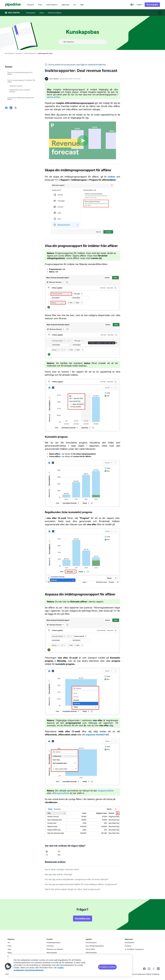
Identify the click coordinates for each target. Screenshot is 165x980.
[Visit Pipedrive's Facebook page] (144, 969)
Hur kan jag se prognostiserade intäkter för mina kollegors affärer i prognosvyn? (81, 884)
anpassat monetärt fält (97, 735)
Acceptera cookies (107, 967)
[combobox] (132, 5)
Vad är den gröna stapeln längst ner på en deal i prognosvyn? (73, 889)
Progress (19, 53)
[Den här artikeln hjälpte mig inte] (59, 852)
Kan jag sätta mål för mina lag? (58, 874)
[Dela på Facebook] (6, 108)
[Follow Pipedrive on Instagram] (149, 969)
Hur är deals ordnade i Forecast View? (62, 869)
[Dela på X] (16, 108)
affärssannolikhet (61, 793)
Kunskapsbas (10, 53)
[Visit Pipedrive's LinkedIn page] (158, 969)
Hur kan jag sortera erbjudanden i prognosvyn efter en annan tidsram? (77, 879)
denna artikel (53, 97)
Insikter (111, 177)
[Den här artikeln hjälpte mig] (47, 852)
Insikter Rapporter (30, 53)
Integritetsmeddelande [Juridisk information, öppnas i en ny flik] (34, 970)
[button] (8, 966)
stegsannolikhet (106, 791)
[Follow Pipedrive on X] (154, 969)
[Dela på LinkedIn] (11, 108)
